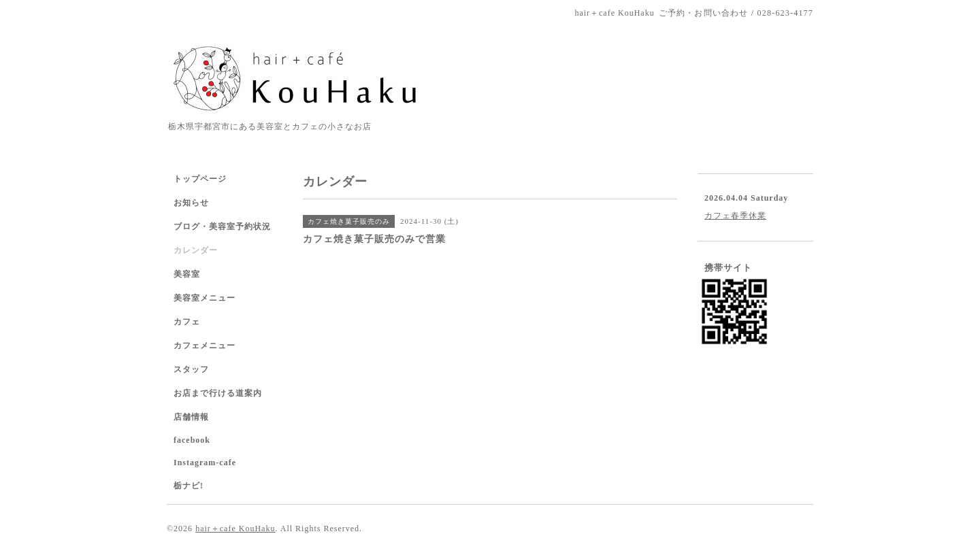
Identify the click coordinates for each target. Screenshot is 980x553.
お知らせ (191, 203)
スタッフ (191, 369)
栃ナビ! (189, 486)
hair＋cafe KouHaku (235, 529)
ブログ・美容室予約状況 (222, 227)
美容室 (187, 274)
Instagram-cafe (205, 463)
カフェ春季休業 (735, 216)
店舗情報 (191, 417)
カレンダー (196, 250)
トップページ (200, 179)
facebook (192, 440)
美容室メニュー (205, 298)
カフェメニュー (205, 346)
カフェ (187, 322)
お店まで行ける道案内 (218, 393)
